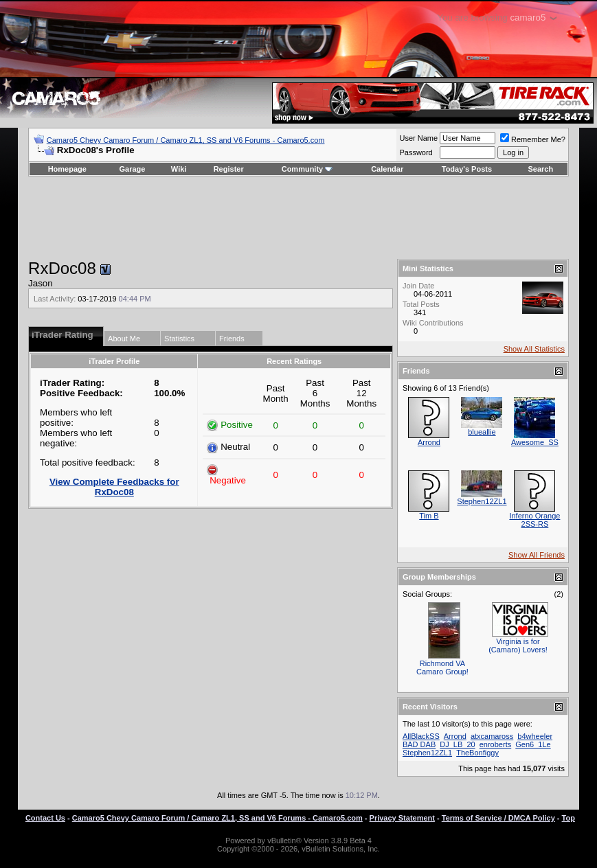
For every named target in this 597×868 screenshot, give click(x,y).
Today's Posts (467, 169)
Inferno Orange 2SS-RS (534, 520)
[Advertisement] (298, 218)
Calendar (387, 169)
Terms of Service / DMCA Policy (498, 818)
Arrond (429, 442)
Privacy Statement (402, 818)
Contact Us (45, 818)
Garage (133, 169)
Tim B (429, 516)
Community (307, 169)
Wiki (179, 169)
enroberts (495, 744)
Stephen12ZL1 (482, 501)
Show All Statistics (534, 349)
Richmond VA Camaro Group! (442, 667)
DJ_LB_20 (457, 744)
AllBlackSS (421, 736)
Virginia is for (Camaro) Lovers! (518, 646)
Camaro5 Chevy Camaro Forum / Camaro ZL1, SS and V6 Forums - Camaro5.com (186, 140)
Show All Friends (537, 555)
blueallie (482, 432)
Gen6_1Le (533, 744)
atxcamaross (492, 736)
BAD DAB (419, 744)
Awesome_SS (535, 442)
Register (229, 169)
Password (416, 152)
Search (541, 169)
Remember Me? (533, 139)
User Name (418, 138)
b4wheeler (535, 736)
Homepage (67, 169)
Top (568, 818)
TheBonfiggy (477, 753)
